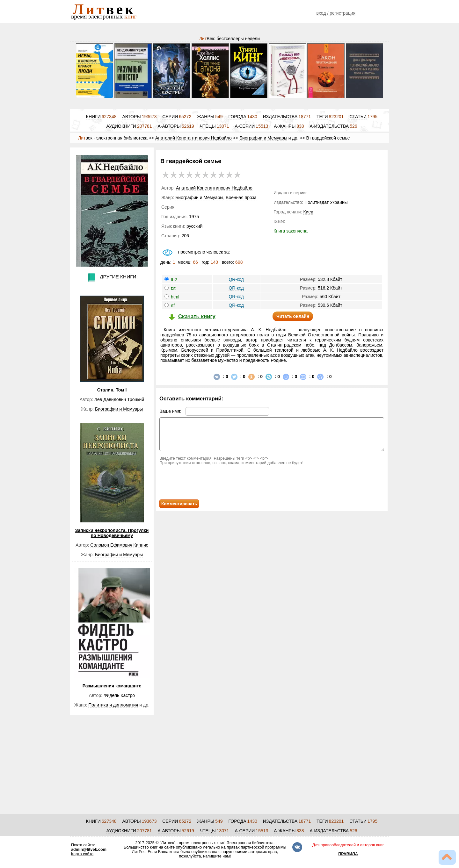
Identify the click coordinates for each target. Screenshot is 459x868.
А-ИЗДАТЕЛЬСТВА (329, 126)
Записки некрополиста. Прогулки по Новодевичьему (112, 533)
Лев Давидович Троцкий (119, 399)
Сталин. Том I (112, 390)
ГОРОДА (237, 117)
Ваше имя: (214, 411)
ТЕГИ (322, 117)
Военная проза (241, 197)
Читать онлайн (293, 316)
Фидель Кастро (119, 695)
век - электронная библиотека (113, 138)
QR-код (236, 279)
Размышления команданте (112, 686)
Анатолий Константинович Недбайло (193, 138)
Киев (308, 212)
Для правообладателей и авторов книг (348, 845)
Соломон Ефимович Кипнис (119, 545)
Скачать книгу (197, 316)
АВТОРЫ (131, 117)
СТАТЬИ (358, 117)
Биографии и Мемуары (263, 138)
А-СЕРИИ (245, 126)
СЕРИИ (170, 117)
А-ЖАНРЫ (285, 126)
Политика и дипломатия (113, 705)
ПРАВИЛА (348, 854)
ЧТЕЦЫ (208, 126)
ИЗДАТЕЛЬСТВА (280, 117)
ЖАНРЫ (206, 117)
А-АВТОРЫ (169, 126)
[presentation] (213, 482)
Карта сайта (82, 854)
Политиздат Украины (326, 202)
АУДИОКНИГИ (121, 126)
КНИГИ (93, 117)
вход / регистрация (336, 13)
